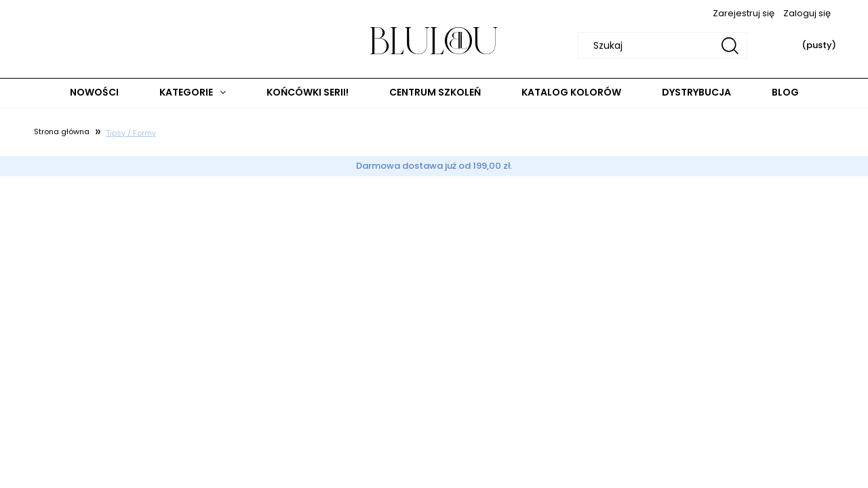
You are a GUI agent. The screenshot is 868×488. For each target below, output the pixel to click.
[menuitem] (94, 93)
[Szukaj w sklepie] (665, 45)
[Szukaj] (730, 45)
